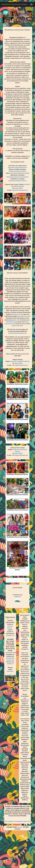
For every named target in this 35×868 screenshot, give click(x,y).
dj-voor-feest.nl (17, 326)
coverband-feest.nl (24, 316)
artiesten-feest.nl (17, 314)
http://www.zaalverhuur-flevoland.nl (18, 177)
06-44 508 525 (20, 186)
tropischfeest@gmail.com (20, 190)
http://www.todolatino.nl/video (20, 173)
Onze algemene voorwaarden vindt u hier (17, 821)
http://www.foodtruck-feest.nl (17, 181)
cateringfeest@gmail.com (20, 365)
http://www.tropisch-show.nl (17, 171)
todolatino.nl (10, 635)
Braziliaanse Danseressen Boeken (14, 4)
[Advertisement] (17, 850)
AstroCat (20, 827)
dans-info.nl (17, 320)
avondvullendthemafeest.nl (17, 333)
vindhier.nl (17, 597)
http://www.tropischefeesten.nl (17, 168)
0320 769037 (19, 188)
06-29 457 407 (15, 361)
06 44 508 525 (25, 361)
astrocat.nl (10, 671)
